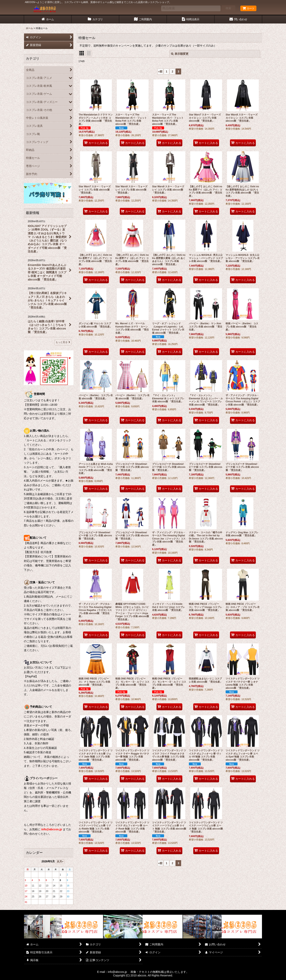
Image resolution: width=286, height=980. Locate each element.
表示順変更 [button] (180, 54)
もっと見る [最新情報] (63, 342)
